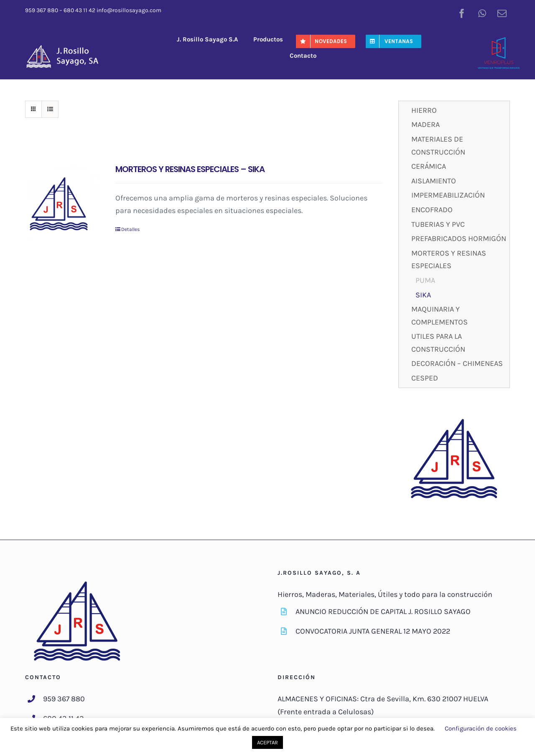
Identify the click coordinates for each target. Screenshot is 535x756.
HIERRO (424, 110)
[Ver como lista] (50, 109)
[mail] (502, 12)
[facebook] (462, 12)
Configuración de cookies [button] (481, 728)
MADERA (425, 124)
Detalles (130, 229)
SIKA (423, 295)
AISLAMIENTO (434, 181)
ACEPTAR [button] (267, 742)
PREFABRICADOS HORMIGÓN (459, 238)
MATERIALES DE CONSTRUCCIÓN (438, 146)
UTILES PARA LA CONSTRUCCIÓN (438, 343)
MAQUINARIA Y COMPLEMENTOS (439, 316)
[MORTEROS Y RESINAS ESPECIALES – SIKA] (59, 206)
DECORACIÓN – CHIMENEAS (457, 363)
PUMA (425, 280)
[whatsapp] (482, 12)
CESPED (425, 378)
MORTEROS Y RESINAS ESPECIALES (449, 260)
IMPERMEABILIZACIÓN (448, 195)
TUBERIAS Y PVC (438, 224)
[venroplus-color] (499, 40)
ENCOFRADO (432, 210)
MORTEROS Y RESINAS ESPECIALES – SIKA (190, 169)
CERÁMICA (429, 166)
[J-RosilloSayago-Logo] (67, 46)
